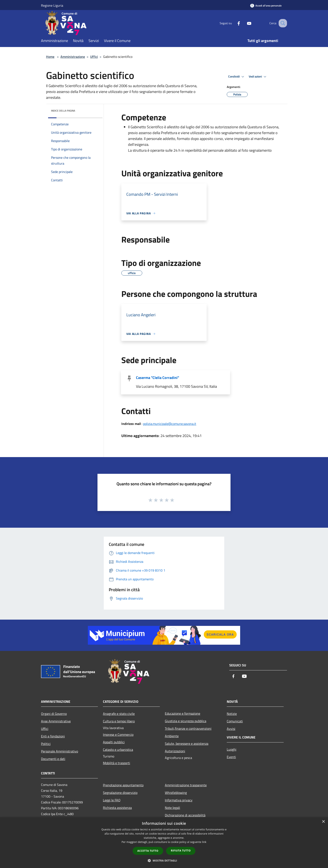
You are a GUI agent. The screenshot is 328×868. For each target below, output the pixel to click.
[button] (164, 860)
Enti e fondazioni (53, 736)
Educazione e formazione (183, 713)
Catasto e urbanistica (118, 750)
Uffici (94, 57)
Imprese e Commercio (118, 735)
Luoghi (232, 749)
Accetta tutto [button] (148, 851)
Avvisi (231, 729)
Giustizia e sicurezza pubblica (186, 721)
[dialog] (164, 843)
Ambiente (172, 736)
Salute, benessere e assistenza (187, 743)
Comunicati (235, 721)
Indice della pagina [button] (63, 111)
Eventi (231, 757)
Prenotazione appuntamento (123, 785)
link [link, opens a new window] (204, 842)
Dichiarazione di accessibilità (185, 815)
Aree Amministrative (56, 721)
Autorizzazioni (175, 751)
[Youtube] (245, 23)
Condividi (237, 77)
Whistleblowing (176, 793)
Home (50, 57)
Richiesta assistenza (117, 808)
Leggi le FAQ (112, 800)
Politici (46, 744)
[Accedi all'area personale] (266, 6)
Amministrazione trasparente (186, 785)
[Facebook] (234, 23)
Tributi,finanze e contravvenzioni (188, 728)
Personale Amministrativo (60, 751)
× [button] (323, 822)
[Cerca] (282, 23)
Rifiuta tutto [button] (181, 851)
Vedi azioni (258, 77)
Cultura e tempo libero (119, 721)
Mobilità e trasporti (117, 763)
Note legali (172, 808)
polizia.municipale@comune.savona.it (170, 424)
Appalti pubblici (114, 742)
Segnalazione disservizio (120, 793)
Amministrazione (73, 57)
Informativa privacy (179, 800)
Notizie (232, 714)
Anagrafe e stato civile (119, 714)
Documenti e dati (53, 759)
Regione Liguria (52, 5)
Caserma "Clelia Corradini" (158, 378)
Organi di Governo (54, 714)
